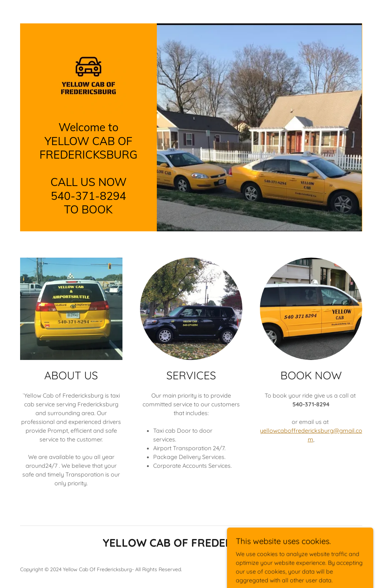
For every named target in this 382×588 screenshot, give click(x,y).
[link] (88, 76)
